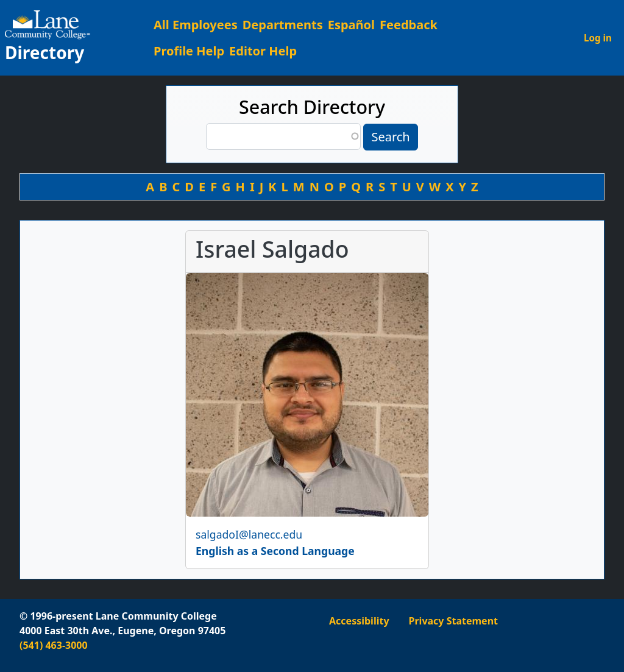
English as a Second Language (275, 551)
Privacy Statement (453, 621)
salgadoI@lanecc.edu (249, 534)
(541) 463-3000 (54, 645)
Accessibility (359, 621)
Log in (598, 38)
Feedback (409, 25)
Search (390, 137)
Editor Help (263, 51)
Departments (283, 25)
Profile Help (189, 51)
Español (351, 25)
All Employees (196, 25)
